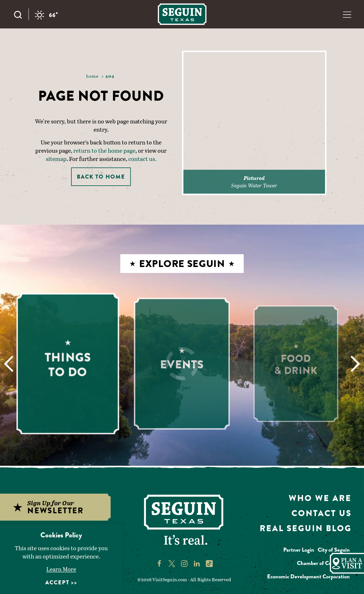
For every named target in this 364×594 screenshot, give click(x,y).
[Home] (182, 14)
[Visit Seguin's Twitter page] (172, 563)
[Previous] (8, 364)
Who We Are (320, 498)
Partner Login (299, 550)
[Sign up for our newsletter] (62, 507)
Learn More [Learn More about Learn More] (61, 569)
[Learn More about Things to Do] (68, 364)
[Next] (356, 364)
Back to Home (101, 177)
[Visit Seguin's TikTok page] (209, 563)
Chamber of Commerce (323, 563)
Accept (57, 582)
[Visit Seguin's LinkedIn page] (197, 563)
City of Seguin (334, 550)
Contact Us (321, 513)
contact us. (142, 159)
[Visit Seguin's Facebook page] (159, 563)
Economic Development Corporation (308, 577)
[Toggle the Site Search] (21, 14)
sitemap (56, 159)
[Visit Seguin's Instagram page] (184, 563)
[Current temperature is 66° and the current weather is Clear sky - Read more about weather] (46, 15)
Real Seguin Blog (306, 528)
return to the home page (104, 150)
